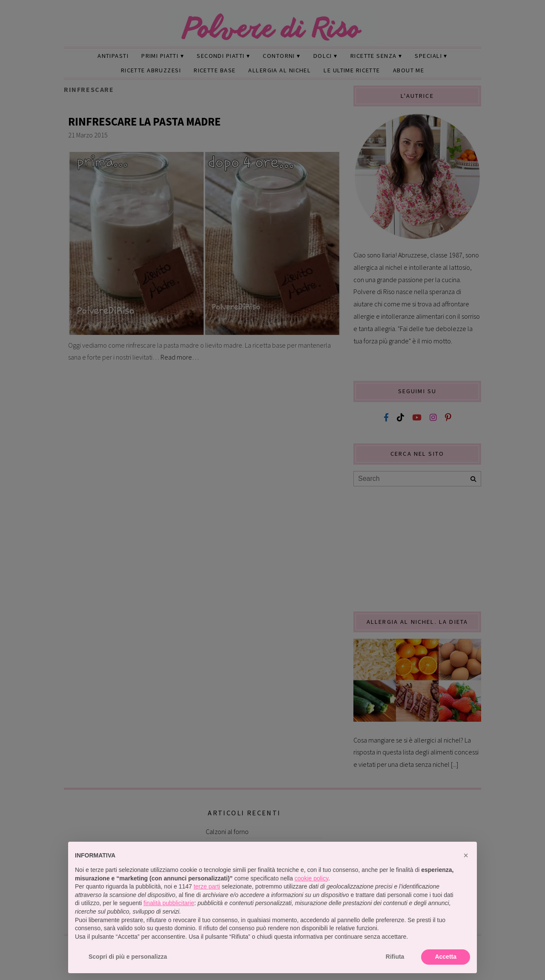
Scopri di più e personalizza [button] (128, 957)
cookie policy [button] (311, 878)
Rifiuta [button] (395, 957)
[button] (466, 855)
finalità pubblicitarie (169, 903)
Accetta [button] (446, 957)
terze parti (207, 886)
